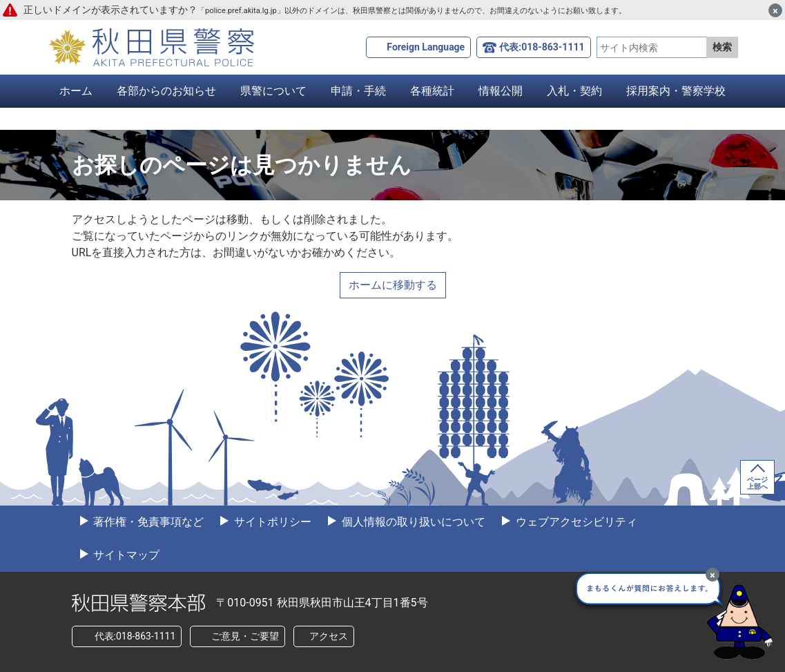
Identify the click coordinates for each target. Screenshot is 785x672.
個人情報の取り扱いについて (412, 522)
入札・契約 (574, 91)
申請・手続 (358, 91)
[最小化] (713, 575)
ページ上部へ (757, 483)
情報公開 (501, 91)
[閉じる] (775, 10)
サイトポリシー (271, 522)
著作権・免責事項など (148, 522)
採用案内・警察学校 (676, 91)
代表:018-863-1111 (542, 47)
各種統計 (432, 91)
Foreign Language (426, 47)
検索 (722, 47)
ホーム (76, 91)
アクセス (329, 636)
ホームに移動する (393, 285)
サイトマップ (126, 555)
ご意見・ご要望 (245, 636)
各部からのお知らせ (166, 91)
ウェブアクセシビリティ (575, 522)
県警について (273, 91)
